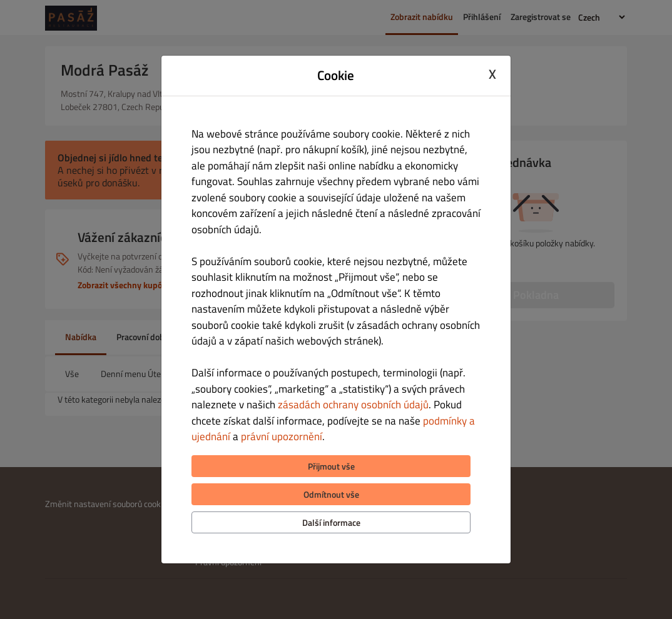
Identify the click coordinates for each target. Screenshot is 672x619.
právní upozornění (282, 436)
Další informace (331, 522)
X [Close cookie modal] (492, 74)
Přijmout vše (331, 466)
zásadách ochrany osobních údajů (353, 405)
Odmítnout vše (331, 494)
